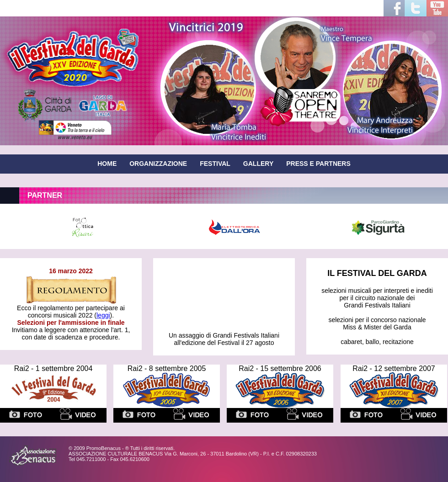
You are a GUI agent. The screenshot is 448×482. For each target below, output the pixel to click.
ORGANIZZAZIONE (158, 164)
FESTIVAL (215, 164)
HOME (107, 164)
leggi (103, 315)
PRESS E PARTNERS (318, 164)
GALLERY (258, 164)
